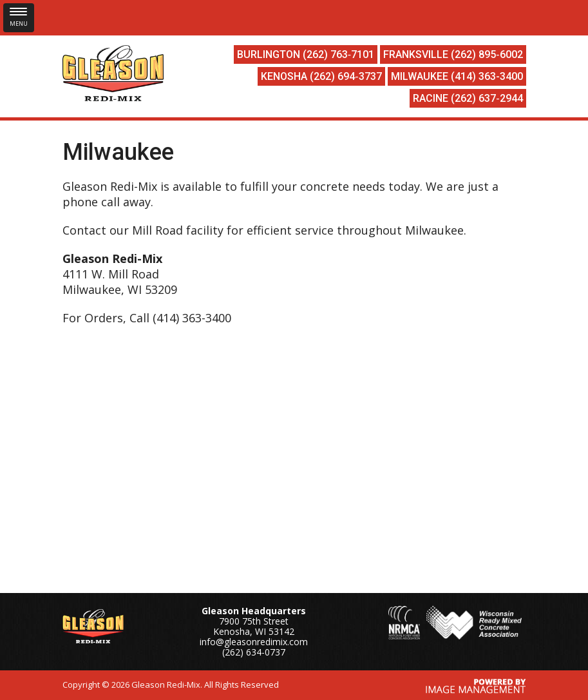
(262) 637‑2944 (487, 98)
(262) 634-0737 (254, 652)
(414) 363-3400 (487, 76)
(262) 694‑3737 (346, 76)
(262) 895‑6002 (487, 54)
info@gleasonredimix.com (254, 642)
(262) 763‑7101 (338, 54)
